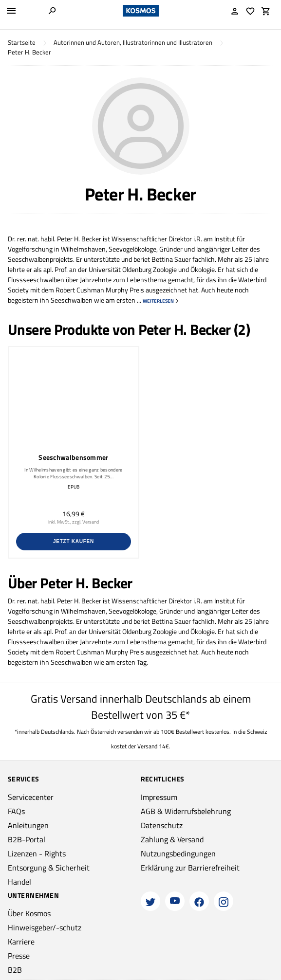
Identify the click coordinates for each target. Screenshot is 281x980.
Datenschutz (162, 825)
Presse (19, 956)
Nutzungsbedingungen (178, 853)
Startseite (22, 43)
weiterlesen (161, 301)
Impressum (159, 797)
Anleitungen (28, 825)
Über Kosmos (29, 913)
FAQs (16, 811)
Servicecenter (31, 797)
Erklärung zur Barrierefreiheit (190, 868)
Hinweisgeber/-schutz (45, 927)
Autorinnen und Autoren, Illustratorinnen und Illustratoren (133, 43)
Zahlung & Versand (172, 839)
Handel (19, 882)
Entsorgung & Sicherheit (49, 868)
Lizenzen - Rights (37, 853)
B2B (15, 970)
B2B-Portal (27, 839)
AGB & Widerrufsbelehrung (186, 811)
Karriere (21, 942)
